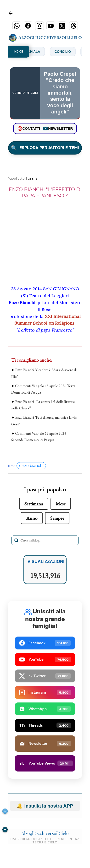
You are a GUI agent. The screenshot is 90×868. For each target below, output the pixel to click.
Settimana (34, 504)
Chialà (37, 52)
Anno (32, 518)
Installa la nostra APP (45, 806)
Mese (61, 504)
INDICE (19, 52)
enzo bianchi (31, 466)
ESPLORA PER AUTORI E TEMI (45, 148)
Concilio (66, 52)
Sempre (57, 518)
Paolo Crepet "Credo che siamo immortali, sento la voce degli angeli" (60, 93)
